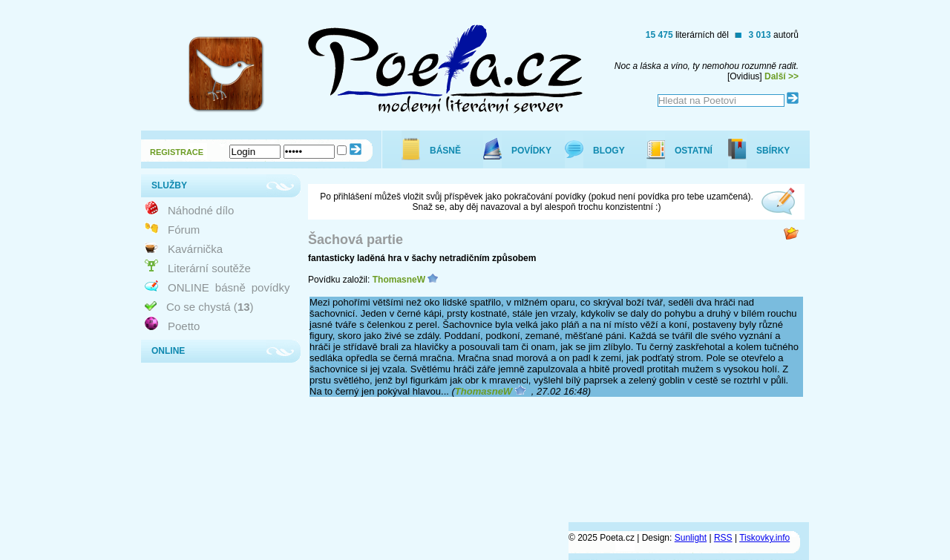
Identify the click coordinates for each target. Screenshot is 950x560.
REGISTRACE (177, 152)
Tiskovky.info (764, 538)
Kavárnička (195, 249)
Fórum (184, 230)
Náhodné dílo (201, 210)
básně (230, 287)
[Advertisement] (539, 466)
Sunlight (691, 538)
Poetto (184, 326)
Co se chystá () (210, 307)
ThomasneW (399, 280)
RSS (723, 538)
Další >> (782, 76)
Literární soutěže (209, 268)
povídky (271, 287)
